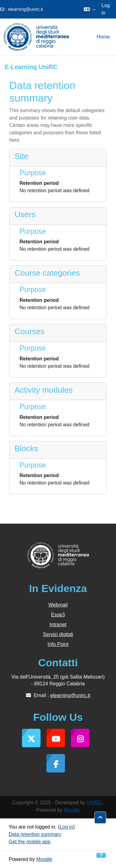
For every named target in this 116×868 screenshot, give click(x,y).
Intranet (58, 625)
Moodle (72, 810)
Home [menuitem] (103, 37)
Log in (106, 9)
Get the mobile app (30, 842)
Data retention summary (35, 834)
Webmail (58, 605)
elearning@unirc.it (26, 9)
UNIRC (95, 803)
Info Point (58, 644)
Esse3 (58, 615)
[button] (90, 9)
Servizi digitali (58, 634)
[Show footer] (101, 855)
